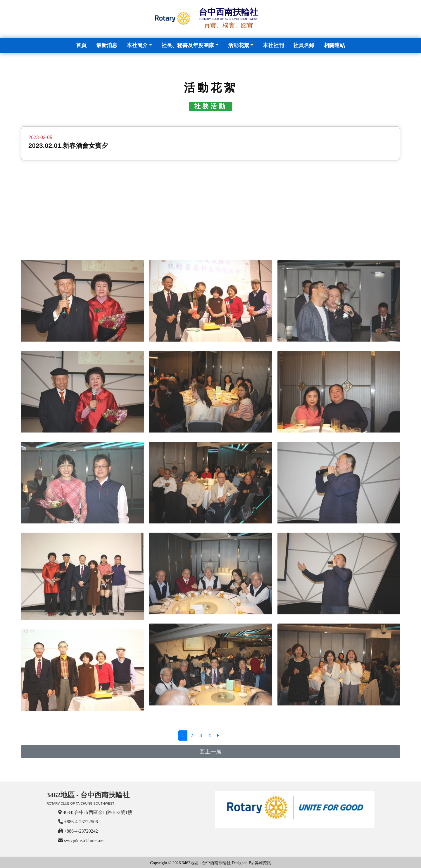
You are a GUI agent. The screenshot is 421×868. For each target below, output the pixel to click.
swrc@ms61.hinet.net (84, 840)
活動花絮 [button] (239, 45)
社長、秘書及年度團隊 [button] (188, 45)
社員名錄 (304, 45)
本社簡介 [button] (137, 45)
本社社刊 (273, 45)
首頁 (82, 45)
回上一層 (210, 752)
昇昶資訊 (263, 863)
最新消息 (107, 45)
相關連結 (334, 45)
